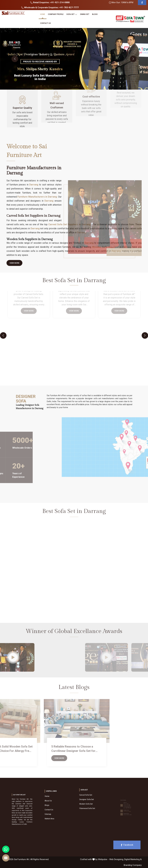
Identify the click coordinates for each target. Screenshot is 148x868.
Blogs (95, 14)
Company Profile (56, 14)
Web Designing (116, 859)
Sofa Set (72, 14)
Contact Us (45, 23)
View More (14, 264)
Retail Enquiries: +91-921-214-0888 (50, 2)
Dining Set (85, 14)
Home (43, 14)
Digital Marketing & (133, 859)
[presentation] (15, 59)
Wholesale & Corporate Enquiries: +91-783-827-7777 (50, 8)
